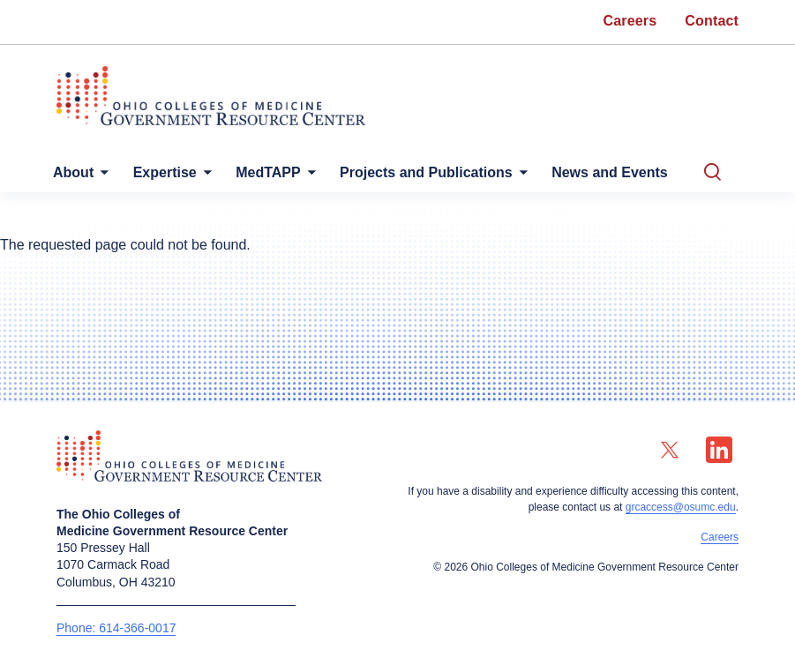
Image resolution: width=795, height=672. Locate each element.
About (73, 172)
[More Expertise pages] (204, 177)
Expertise (165, 172)
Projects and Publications (426, 172)
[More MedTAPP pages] (308, 177)
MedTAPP (268, 172)
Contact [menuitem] (712, 21)
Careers (720, 537)
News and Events (610, 172)
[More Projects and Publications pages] (520, 177)
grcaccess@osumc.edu (681, 507)
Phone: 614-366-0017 (116, 628)
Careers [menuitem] (630, 21)
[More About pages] (101, 177)
